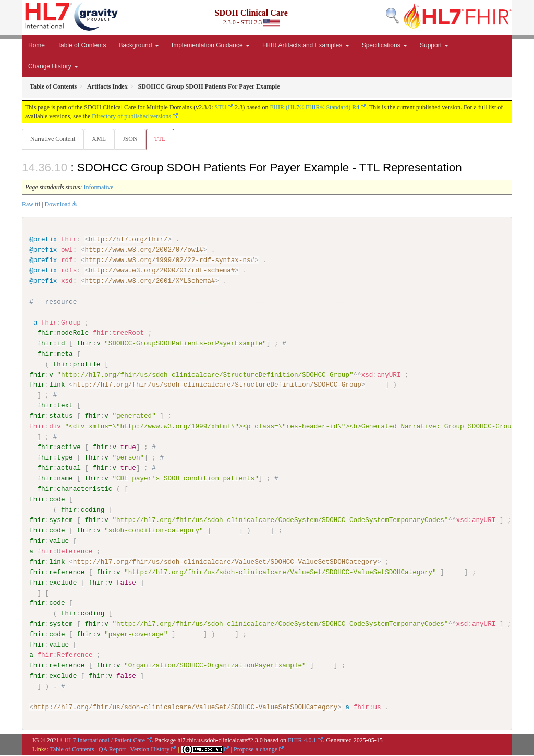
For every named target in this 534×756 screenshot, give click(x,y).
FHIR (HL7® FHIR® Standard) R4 (315, 107)
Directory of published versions (131, 116)
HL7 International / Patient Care (105, 740)
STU (221, 107)
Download (57, 205)
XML (100, 139)
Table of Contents (82, 45)
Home (37, 45)
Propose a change (256, 749)
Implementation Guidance (211, 45)
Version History (150, 749)
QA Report (112, 749)
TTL (163, 139)
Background (138, 45)
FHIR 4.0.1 (302, 740)
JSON (132, 139)
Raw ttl (31, 205)
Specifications (385, 45)
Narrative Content (53, 139)
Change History (53, 66)
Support (434, 45)
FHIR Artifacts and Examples (306, 45)
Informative (99, 188)
